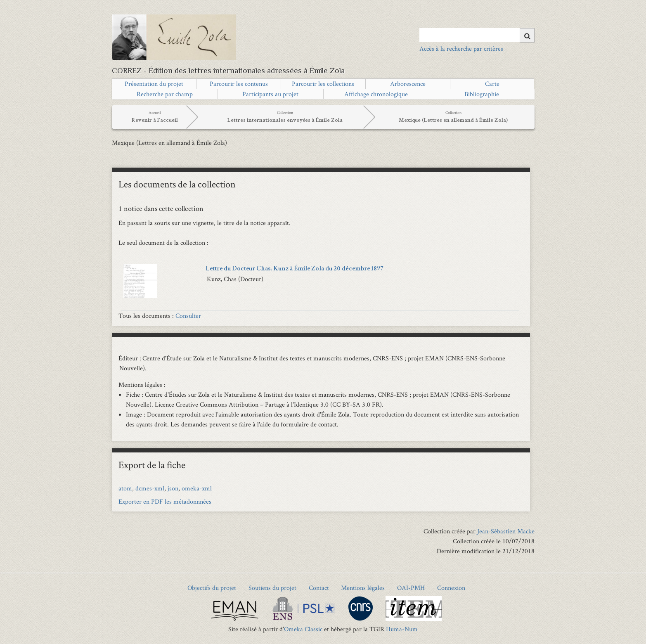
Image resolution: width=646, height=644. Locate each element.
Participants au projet (270, 94)
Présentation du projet (154, 84)
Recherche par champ (165, 94)
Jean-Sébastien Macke (506, 531)
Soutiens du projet (272, 588)
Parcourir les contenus (239, 84)
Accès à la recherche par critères (461, 49)
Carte (492, 84)
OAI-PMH (411, 588)
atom (125, 488)
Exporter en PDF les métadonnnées (165, 501)
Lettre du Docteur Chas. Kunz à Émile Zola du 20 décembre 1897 (294, 269)
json (173, 488)
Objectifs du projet (212, 588)
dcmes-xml (150, 488)
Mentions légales (363, 588)
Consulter (188, 316)
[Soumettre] (527, 35)
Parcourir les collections (323, 84)
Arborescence (408, 84)
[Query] (477, 35)
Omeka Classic (303, 629)
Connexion (451, 588)
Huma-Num (402, 629)
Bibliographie (482, 94)
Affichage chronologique (376, 94)
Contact (319, 588)
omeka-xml (197, 488)
